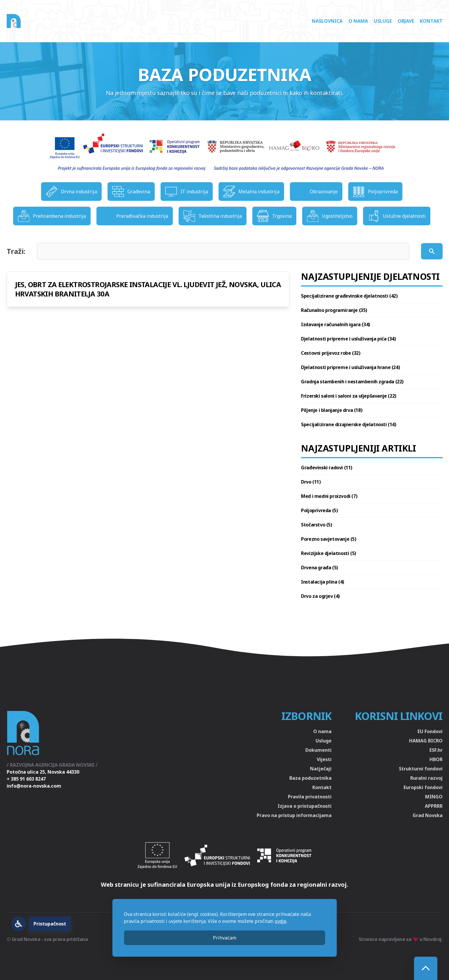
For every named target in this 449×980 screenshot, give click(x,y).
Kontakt (431, 21)
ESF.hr (436, 750)
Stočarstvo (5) (316, 525)
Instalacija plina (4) (323, 582)
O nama (358, 21)
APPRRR (434, 806)
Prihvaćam (225, 938)
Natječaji (321, 769)
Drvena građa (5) (319, 568)
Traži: (16, 251)
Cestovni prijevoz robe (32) (331, 353)
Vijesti (324, 759)
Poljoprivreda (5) (319, 510)
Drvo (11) (311, 482)
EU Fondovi (430, 731)
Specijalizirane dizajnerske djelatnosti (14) (348, 424)
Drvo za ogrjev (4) (320, 596)
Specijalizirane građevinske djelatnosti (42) (349, 296)
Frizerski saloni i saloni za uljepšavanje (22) (349, 396)
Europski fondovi (423, 787)
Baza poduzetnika (310, 778)
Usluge (383, 21)
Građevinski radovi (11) (327, 468)
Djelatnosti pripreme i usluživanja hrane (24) (350, 367)
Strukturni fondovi (421, 769)
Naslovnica (327, 21)
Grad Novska (428, 815)
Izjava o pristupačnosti (305, 806)
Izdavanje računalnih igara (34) (336, 324)
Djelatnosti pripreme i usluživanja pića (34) (348, 339)
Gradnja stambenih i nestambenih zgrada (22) (352, 382)
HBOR (436, 759)
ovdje (281, 921)
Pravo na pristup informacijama (294, 815)
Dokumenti (318, 750)
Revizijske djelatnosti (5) (329, 553)
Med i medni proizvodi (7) (329, 496)
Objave (406, 21)
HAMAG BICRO (426, 741)
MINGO (434, 797)
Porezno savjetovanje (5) (329, 539)
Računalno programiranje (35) (334, 310)
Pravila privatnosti (310, 797)
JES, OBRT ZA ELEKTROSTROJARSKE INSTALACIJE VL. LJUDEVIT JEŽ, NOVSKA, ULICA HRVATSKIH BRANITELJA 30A (148, 289)
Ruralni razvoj (426, 778)
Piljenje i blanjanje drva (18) (332, 410)
